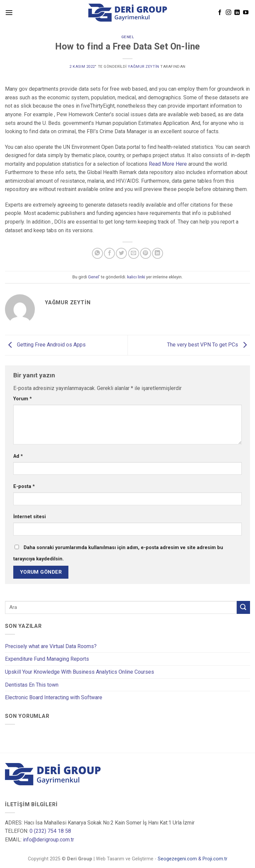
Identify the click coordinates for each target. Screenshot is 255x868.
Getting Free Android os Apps (45, 345)
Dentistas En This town (32, 685)
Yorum (23, 399)
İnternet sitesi (30, 517)
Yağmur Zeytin (143, 67)
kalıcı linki (136, 277)
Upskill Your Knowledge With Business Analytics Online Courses (80, 672)
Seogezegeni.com (177, 859)
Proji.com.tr (215, 859)
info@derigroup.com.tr (48, 840)
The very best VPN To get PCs (209, 345)
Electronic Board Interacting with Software (54, 697)
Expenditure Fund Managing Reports (47, 659)
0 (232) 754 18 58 (50, 831)
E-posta (24, 486)
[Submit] (243, 607)
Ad (18, 456)
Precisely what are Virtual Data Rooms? (51, 646)
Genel (128, 37)
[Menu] (9, 12)
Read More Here (168, 164)
